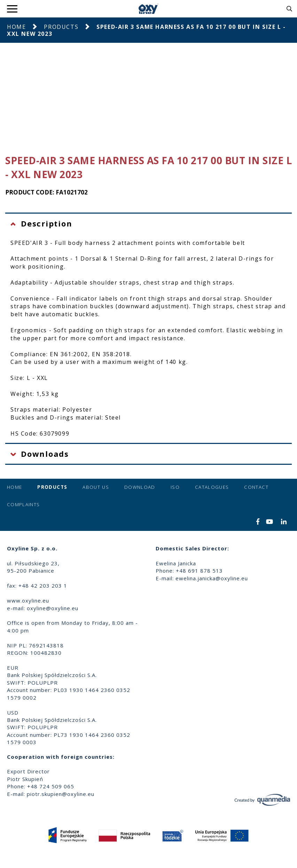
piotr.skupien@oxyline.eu (61, 794)
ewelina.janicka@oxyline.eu (212, 578)
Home (16, 27)
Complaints (24, 504)
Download (140, 487)
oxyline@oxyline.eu (53, 608)
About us (96, 487)
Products (61, 27)
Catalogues (212, 487)
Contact (256, 487)
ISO (175, 487)
